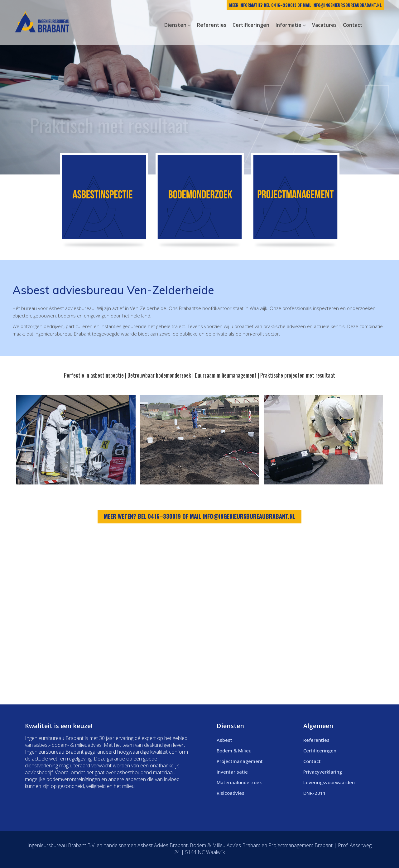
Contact (312, 761)
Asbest (224, 740)
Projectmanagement (240, 761)
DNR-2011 (315, 793)
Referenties (316, 740)
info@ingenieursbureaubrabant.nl (347, 5)
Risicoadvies (231, 793)
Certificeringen (320, 751)
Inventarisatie (232, 772)
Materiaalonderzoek (239, 782)
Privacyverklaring (323, 772)
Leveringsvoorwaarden (329, 782)
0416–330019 (284, 5)
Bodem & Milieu (234, 751)
